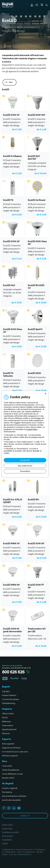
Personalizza (25, 471)
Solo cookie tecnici (25, 466)
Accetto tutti (25, 460)
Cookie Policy (32, 429)
